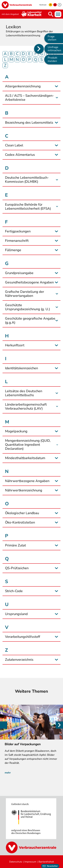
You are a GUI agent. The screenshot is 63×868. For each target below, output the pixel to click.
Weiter (59, 725)
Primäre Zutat (15, 545)
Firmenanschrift (17, 241)
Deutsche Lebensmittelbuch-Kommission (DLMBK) (27, 180)
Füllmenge (13, 250)
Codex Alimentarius (20, 155)
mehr (8, 773)
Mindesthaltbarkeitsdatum (25, 458)
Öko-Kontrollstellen (20, 523)
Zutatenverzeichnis (19, 660)
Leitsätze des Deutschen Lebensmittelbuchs (24, 393)
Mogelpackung (16, 431)
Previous (4, 725)
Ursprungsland (16, 614)
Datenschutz (16, 862)
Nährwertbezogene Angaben (27, 481)
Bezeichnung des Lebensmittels (29, 123)
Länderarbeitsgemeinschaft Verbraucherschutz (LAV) (26, 407)
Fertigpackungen (18, 231)
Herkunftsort (15, 345)
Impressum (30, 862)
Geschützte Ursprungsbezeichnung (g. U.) (27, 307)
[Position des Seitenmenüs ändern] (39, 49)
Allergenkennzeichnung (23, 86)
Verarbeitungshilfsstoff (23, 637)
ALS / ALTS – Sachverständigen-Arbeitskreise (29, 98)
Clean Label (14, 145)
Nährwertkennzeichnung (24, 490)
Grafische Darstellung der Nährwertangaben (25, 294)
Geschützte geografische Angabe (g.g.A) (30, 321)
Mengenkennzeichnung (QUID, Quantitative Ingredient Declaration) (28, 445)
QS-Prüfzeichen (17, 568)
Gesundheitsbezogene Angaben (29, 282)
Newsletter (52, 866)
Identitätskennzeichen (22, 368)
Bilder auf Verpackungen (23, 744)
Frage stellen (52, 38)
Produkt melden (52, 59)
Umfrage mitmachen (54, 49)
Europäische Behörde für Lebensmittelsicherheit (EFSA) (28, 207)
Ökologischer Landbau (22, 513)
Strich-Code (14, 591)
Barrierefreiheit (46, 862)
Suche (51, 14)
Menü (58, 14)
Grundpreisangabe (19, 273)
